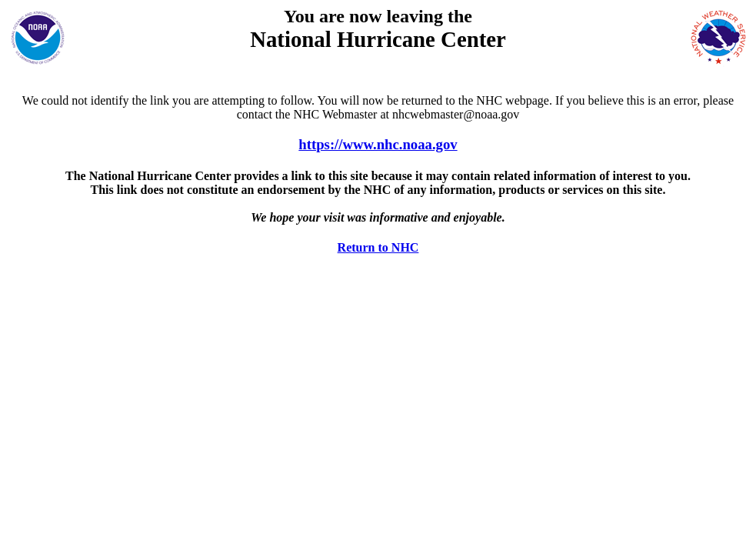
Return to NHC (378, 247)
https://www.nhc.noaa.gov (378, 144)
